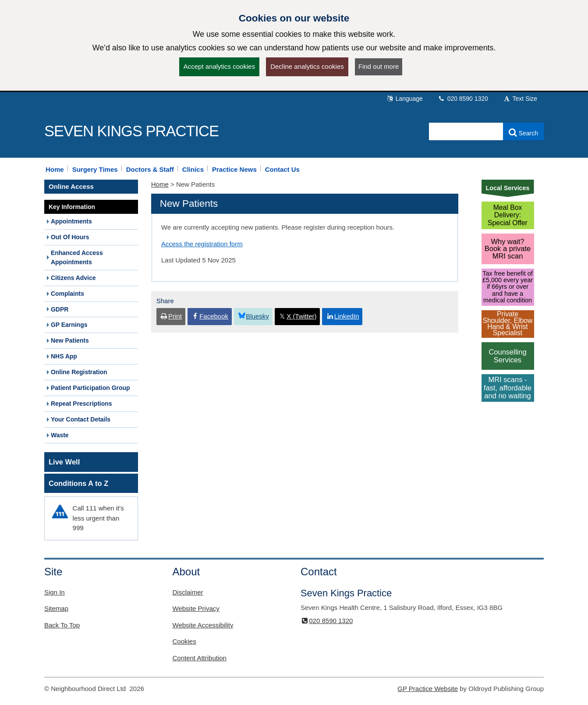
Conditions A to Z (78, 483)
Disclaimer (188, 592)
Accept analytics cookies (219, 66)
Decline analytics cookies (307, 66)
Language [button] (404, 99)
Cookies (184, 641)
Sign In (55, 592)
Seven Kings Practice (131, 131)
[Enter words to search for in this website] (466, 131)
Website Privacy (196, 608)
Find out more (379, 66)
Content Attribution (200, 658)
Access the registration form (202, 244)
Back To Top (62, 625)
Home (160, 184)
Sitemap (56, 608)
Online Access (71, 186)
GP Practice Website (428, 689)
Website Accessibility (203, 625)
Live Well (64, 462)
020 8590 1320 (463, 99)
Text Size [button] (520, 99)
